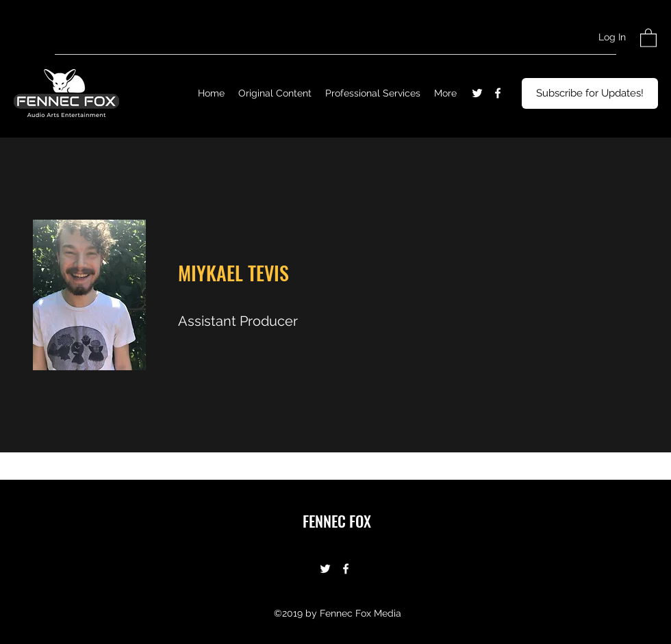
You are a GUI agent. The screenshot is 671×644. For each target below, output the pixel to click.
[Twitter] (477, 93)
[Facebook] (498, 93)
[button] (648, 37)
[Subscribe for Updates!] (590, 93)
